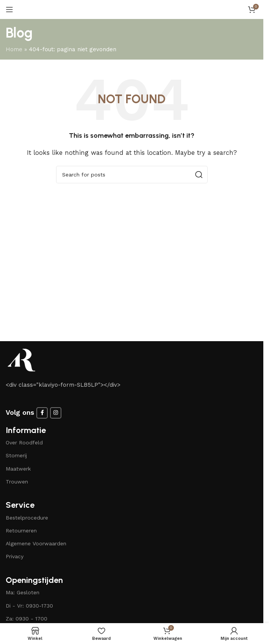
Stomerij (16, 455)
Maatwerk (18, 469)
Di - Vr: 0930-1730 (29, 606)
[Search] (132, 175)
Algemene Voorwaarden (36, 543)
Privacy (15, 556)
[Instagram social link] (56, 413)
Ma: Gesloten (23, 592)
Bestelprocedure (27, 518)
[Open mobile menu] (9, 9)
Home (14, 49)
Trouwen (17, 482)
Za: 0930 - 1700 (27, 619)
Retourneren (21, 531)
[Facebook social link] (42, 413)
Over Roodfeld (24, 442)
